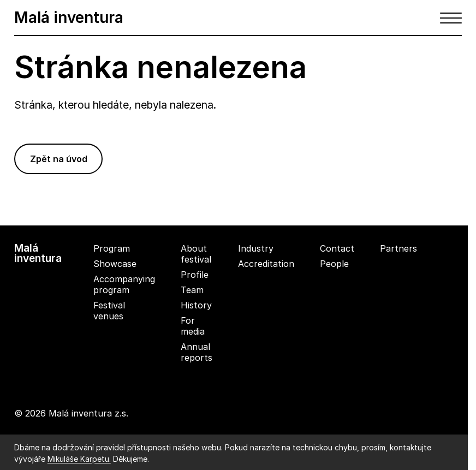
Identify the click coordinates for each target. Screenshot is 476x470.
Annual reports (197, 352)
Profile (195, 275)
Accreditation (266, 264)
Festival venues (109, 311)
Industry (256, 248)
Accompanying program (124, 284)
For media (193, 326)
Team (192, 290)
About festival (196, 254)
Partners (398, 248)
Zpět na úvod (59, 159)
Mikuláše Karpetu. (79, 459)
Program (112, 248)
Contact (337, 248)
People (334, 264)
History (196, 305)
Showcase (115, 264)
